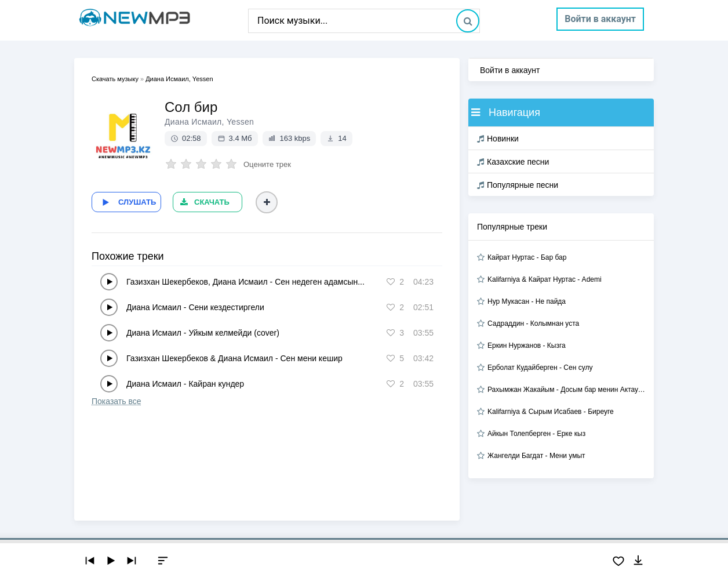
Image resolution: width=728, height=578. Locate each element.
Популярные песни (518, 185)
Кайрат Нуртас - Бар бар (527, 257)
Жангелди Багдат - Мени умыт (536, 456)
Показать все (116, 401)
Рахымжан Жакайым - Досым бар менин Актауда (566, 390)
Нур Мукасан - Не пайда (527, 301)
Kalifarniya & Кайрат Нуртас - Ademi (545, 279)
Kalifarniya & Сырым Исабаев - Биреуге (551, 412)
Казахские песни (513, 162)
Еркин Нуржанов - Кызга (527, 346)
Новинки (498, 139)
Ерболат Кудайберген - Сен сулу (540, 368)
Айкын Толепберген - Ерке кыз (536, 434)
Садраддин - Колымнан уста (533, 323)
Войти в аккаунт (600, 19)
